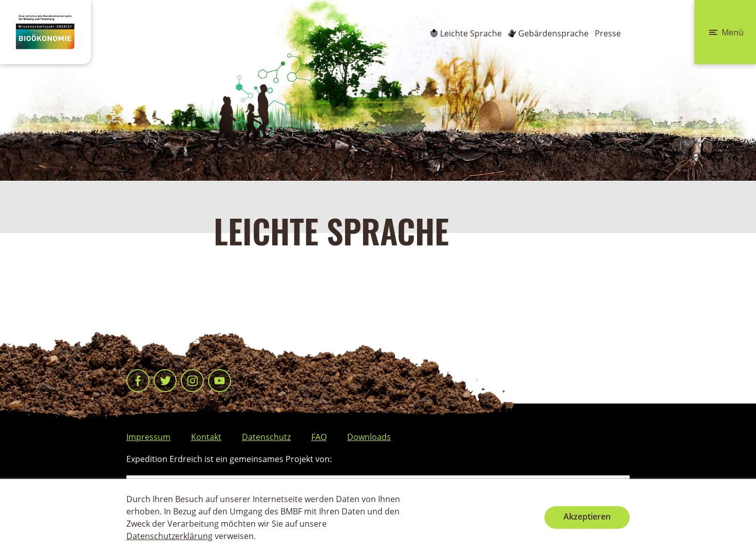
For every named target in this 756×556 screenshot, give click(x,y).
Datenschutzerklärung (169, 536)
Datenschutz (266, 437)
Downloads (369, 437)
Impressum (148, 437)
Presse (608, 33)
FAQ (319, 437)
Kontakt (206, 437)
